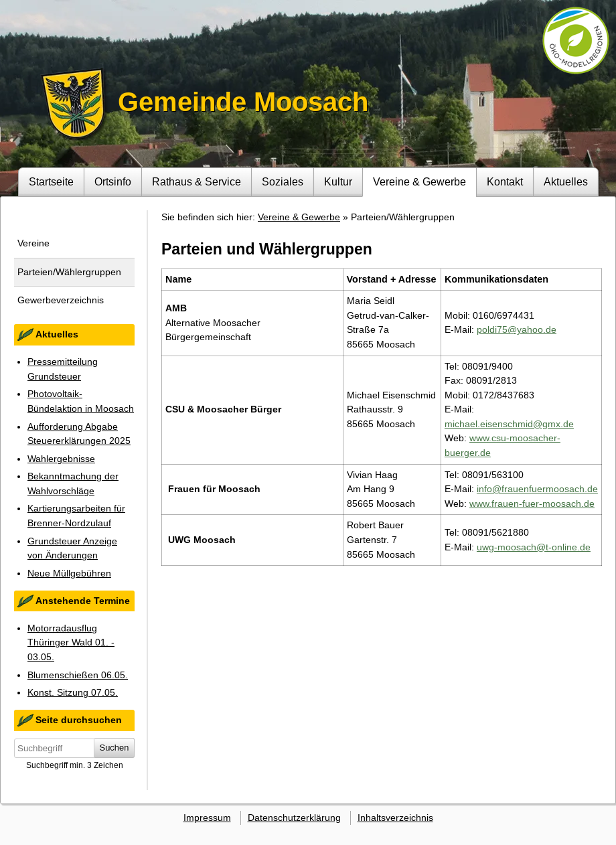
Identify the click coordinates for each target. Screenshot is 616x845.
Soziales (283, 181)
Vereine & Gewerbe (419, 181)
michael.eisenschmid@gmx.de (509, 424)
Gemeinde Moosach (243, 102)
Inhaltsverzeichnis (395, 818)
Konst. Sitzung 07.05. (73, 692)
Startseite (51, 181)
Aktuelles (566, 181)
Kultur (338, 181)
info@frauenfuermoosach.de (537, 489)
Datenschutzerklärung (294, 818)
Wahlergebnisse (61, 459)
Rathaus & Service (197, 181)
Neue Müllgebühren (69, 573)
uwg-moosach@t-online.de (534, 547)
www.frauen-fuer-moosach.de (532, 504)
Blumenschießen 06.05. (78, 675)
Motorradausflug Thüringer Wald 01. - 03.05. (71, 642)
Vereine (33, 243)
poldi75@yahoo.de (517, 329)
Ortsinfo (113, 181)
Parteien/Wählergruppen (69, 272)
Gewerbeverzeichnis (61, 300)
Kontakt (505, 181)
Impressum (207, 818)
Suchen (114, 748)
